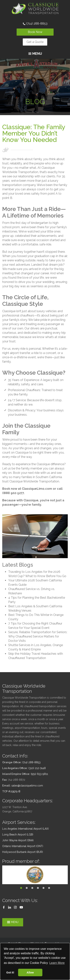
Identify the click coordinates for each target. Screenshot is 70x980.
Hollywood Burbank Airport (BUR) (23, 852)
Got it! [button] (10, 973)
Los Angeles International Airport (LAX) (25, 829)
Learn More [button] (57, 963)
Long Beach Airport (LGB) (18, 835)
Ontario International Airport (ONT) (23, 846)
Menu (35, 54)
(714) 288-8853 (35, 24)
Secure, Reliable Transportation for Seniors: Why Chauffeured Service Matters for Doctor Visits (38, 636)
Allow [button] (30, 973)
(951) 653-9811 (39, 774)
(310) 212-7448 (37, 768)
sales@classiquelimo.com (27, 786)
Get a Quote (35, 42)
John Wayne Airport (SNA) (18, 840)
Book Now (35, 32)
